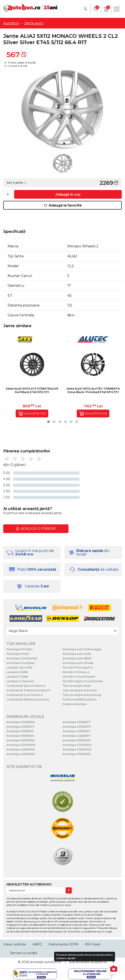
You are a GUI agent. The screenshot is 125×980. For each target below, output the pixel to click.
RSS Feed (92, 944)
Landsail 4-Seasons (20, 681)
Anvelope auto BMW (77, 658)
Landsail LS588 (17, 672)
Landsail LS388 (17, 677)
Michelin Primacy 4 (76, 672)
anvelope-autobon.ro (46, 962)
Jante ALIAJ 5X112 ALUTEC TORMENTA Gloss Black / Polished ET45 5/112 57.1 (93, 390)
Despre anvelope (75, 704)
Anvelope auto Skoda (78, 663)
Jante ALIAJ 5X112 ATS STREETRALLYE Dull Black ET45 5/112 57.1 (32, 390)
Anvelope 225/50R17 (77, 727)
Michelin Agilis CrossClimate (83, 681)
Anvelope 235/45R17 (77, 722)
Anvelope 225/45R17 (20, 727)
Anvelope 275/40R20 (77, 745)
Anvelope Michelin (20, 649)
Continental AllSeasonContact (28, 699)
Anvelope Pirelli (18, 654)
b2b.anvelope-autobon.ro (88, 962)
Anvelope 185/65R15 (20, 736)
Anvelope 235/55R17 (77, 731)
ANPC (37, 944)
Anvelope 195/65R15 (20, 731)
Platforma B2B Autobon (79, 699)
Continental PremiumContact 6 (28, 690)
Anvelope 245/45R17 (77, 736)
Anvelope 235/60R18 (21, 745)
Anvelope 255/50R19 (77, 740)
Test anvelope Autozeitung (82, 695)
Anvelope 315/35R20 (77, 754)
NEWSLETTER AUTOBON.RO (29, 884)
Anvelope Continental (22, 658)
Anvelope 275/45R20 (77, 749)
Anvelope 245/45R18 (21, 749)
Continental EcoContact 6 (25, 695)
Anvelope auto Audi (77, 654)
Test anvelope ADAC (77, 686)
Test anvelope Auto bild (80, 690)
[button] (48, 422)
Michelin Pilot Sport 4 (78, 667)
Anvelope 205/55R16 (21, 722)
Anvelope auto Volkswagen (82, 649)
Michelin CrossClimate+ (79, 677)
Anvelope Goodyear (21, 663)
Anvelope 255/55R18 (20, 740)
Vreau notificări (15, 944)
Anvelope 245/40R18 (21, 754)
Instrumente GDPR (63, 944)
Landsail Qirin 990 (19, 667)
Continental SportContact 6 (26, 686)
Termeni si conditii (23, 953)
